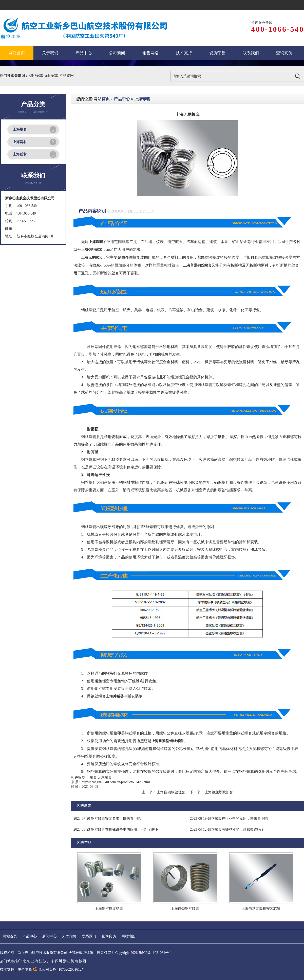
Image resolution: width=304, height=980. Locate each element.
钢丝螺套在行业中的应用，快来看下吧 (229, 819)
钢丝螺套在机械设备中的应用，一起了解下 (116, 829)
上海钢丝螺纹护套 (219, 792)
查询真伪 (109, 936)
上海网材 (20, 142)
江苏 (43, 961)
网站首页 (102, 99)
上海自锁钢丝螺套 (171, 792)
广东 (51, 961)
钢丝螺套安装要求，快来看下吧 (107, 819)
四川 (59, 961)
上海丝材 (20, 154)
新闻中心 (49, 936)
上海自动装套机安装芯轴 (261, 909)
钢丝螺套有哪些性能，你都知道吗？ (227, 829)
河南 (74, 961)
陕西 (83, 961)
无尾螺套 (52, 76)
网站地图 (128, 936)
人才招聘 (69, 936)
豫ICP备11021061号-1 (155, 953)
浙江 (67, 961)
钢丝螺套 (37, 76)
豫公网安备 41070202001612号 (59, 969)
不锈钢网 (67, 76)
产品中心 (122, 99)
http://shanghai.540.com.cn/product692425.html (116, 782)
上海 (35, 961)
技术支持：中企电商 (16, 969)
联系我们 (89, 936)
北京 (27, 961)
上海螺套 (20, 129)
